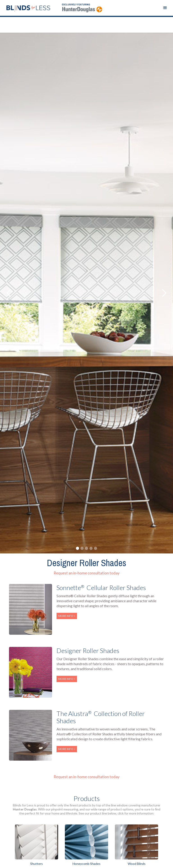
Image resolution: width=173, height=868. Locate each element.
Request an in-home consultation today (87, 573)
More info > (67, 616)
